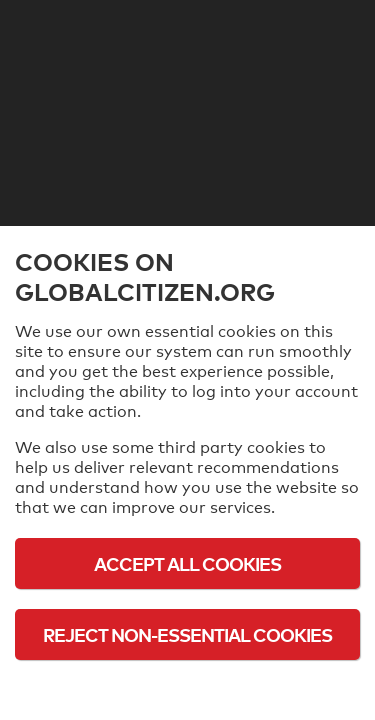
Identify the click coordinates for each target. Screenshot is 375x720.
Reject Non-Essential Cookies (187, 634)
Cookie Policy (188, 689)
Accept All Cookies (187, 563)
